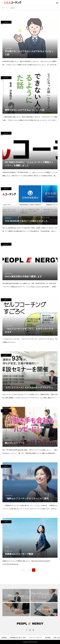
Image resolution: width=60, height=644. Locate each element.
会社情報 (48, 638)
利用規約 (4, 638)
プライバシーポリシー (35, 638)
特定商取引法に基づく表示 (18, 638)
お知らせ (6, 22)
